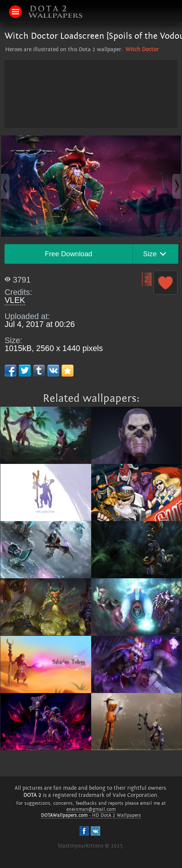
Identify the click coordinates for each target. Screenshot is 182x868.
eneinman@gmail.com (91, 809)
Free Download (68, 254)
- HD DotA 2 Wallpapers (91, 815)
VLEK (15, 300)
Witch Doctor (142, 49)
